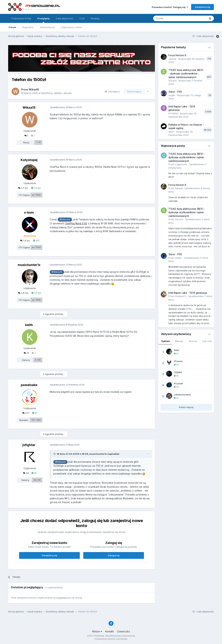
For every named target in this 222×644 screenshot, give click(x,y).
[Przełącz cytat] (55, 454)
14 (26, 353)
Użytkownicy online (71, 27)
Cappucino (181, 164)
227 (26, 413)
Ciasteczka (123, 631)
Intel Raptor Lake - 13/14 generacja (188, 293)
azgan (172, 95)
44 (26, 473)
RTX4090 (173, 113)
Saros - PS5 (175, 92)
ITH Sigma (24, 195)
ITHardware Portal (21, 18)
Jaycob (172, 59)
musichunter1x (29, 265)
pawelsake (29, 385)
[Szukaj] (171, 18)
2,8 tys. (23, 293)
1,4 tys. (25, 240)
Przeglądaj (43, 20)
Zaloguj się (114, 555)
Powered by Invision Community (111, 639)
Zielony (26, 360)
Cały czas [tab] (207, 341)
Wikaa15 (34, 89)
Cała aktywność (65, 18)
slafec (179, 258)
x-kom (29, 212)
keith (29, 325)
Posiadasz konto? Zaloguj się (170, 7)
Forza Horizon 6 (177, 55)
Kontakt (110, 631)
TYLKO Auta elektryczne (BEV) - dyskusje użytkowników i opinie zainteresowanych (186, 74)
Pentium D (181, 296)
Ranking (95, 18)
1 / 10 (38, 142)
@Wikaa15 (65, 220)
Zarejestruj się (202, 7)
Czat (82, 18)
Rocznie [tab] (193, 341)
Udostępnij (112, 91)
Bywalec (24, 420)
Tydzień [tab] (165, 341)
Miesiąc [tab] (179, 341)
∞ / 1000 (36, 195)
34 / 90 (37, 480)
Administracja (47, 27)
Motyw (97, 631)
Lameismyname (182, 395)
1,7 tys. (23, 188)
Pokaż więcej (186, 407)
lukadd (179, 188)
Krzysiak (178, 383)
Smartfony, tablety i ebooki (56, 93)
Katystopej (29, 160)
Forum (12, 27)
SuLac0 (172, 80)
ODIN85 (178, 372)
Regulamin (28, 27)
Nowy (26, 142)
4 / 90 (38, 360)
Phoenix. (179, 361)
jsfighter (29, 445)
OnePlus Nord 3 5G (76, 223)
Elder (177, 350)
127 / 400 (36, 420)
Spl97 (171, 132)
